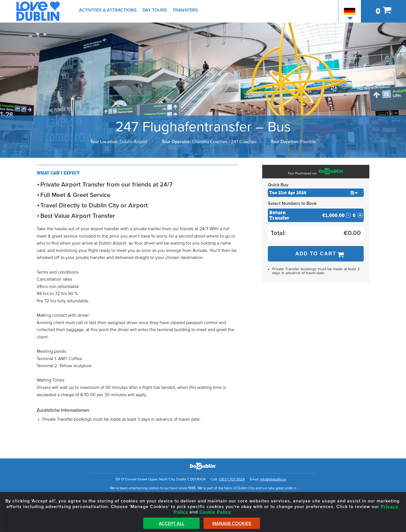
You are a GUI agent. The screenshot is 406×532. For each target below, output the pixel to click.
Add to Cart (316, 254)
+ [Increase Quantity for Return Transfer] (360, 215)
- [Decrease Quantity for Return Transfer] (348, 215)
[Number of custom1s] (354, 215)
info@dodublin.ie (273, 479)
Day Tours (155, 10)
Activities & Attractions (108, 10)
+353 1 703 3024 (232, 479)
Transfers (185, 10)
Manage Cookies (232, 524)
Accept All (172, 524)
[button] (354, 193)
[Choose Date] (316, 193)
